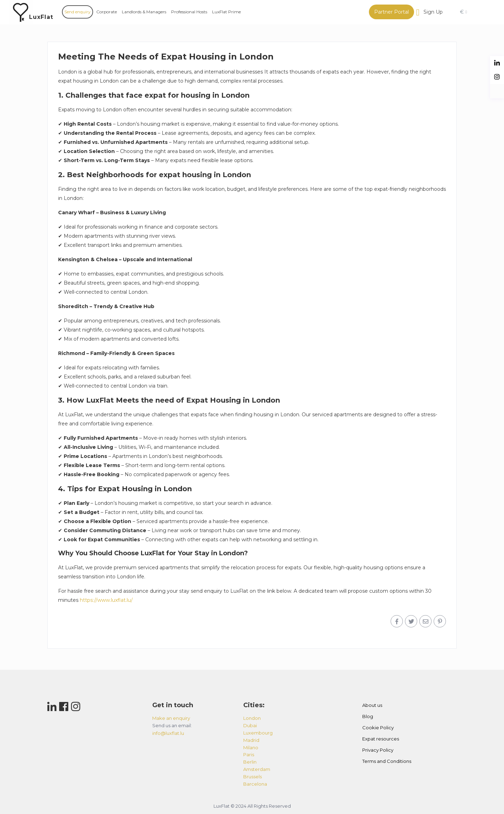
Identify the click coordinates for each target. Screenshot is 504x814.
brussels (253, 777)
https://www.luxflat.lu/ (106, 600)
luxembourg (258, 733)
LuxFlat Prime (226, 12)
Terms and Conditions (387, 761)
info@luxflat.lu (168, 733)
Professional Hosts (189, 12)
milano (251, 747)
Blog (368, 716)
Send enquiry (78, 12)
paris (249, 754)
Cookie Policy (378, 728)
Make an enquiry (171, 718)
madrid (251, 740)
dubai (250, 725)
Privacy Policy (378, 750)
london (252, 718)
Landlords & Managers (144, 12)
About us (372, 705)
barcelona (255, 784)
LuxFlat (41, 17)
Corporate (107, 12)
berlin (250, 762)
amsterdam (257, 769)
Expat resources (381, 739)
